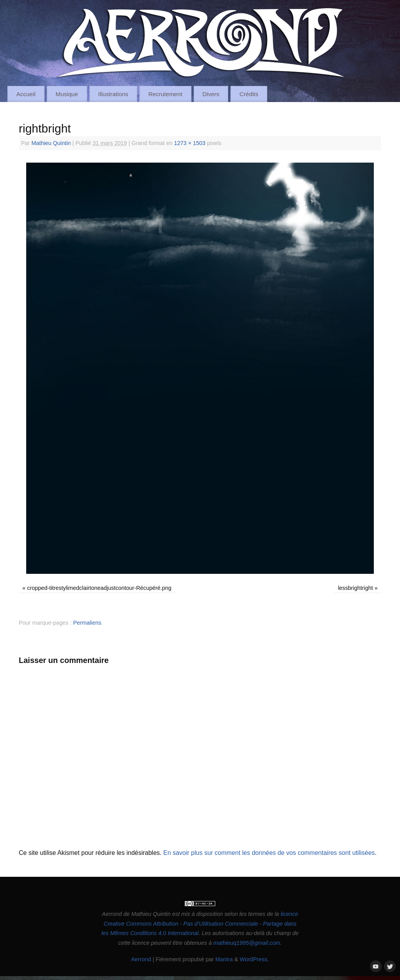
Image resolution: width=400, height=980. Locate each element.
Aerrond (141, 959)
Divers (211, 94)
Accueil (26, 94)
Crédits (249, 94)
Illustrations (113, 94)
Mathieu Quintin (51, 143)
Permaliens (87, 623)
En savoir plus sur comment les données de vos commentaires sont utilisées (269, 853)
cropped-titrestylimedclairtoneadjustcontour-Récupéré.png (99, 588)
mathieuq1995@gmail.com (247, 943)
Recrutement (165, 94)
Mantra (224, 959)
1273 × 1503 (190, 143)
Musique (67, 94)
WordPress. (254, 959)
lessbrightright (355, 588)
